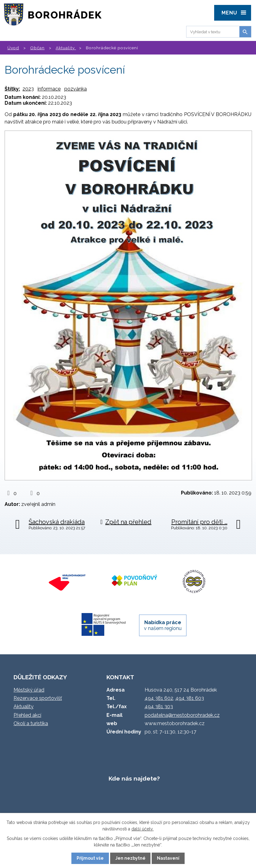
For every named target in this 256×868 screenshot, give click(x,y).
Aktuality (66, 48)
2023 (28, 89)
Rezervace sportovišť (38, 698)
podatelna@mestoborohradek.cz (182, 715)
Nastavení (168, 858)
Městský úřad (29, 690)
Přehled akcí (27, 715)
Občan (37, 48)
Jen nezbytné (130, 858)
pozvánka (76, 89)
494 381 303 (159, 707)
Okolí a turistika (31, 723)
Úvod (13, 48)
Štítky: (12, 89)
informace (49, 89)
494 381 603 (190, 698)
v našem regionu (163, 625)
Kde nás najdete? (134, 778)
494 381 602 (159, 698)
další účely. (142, 829)
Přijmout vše (90, 858)
